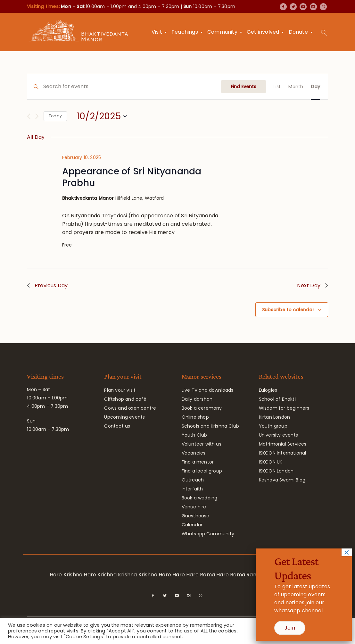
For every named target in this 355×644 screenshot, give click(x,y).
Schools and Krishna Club (211, 426)
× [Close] (347, 552)
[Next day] (37, 116)
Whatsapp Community (208, 534)
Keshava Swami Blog (282, 480)
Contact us (117, 426)
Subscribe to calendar (288, 310)
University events (278, 435)
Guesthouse (196, 516)
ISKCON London (276, 471)
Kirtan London (275, 417)
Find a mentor (198, 462)
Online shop (195, 417)
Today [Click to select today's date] (55, 116)
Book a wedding (200, 498)
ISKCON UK (271, 462)
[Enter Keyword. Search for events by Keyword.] (132, 87)
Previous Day (47, 285)
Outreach (193, 480)
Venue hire (194, 507)
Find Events (244, 87)
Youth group (273, 426)
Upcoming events (124, 417)
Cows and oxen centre (130, 408)
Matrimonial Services (283, 444)
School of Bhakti (277, 399)
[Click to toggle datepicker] (102, 116)
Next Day (313, 285)
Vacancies (194, 453)
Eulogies (268, 390)
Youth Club (194, 435)
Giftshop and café (125, 399)
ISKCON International (283, 453)
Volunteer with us (202, 444)
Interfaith (192, 489)
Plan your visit (120, 390)
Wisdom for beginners (284, 408)
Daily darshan (197, 399)
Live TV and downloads (208, 390)
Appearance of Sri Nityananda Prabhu (132, 177)
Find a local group (202, 471)
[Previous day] (29, 116)
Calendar (192, 525)
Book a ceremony (202, 408)
